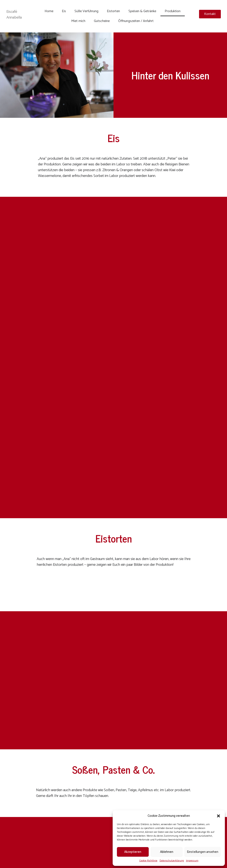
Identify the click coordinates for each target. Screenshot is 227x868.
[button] (218, 816)
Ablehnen (167, 852)
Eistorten (113, 11)
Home (49, 11)
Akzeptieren (133, 852)
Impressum (192, 861)
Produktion (173, 11)
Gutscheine (102, 21)
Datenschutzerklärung (172, 861)
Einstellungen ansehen (203, 852)
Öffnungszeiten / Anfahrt (136, 21)
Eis (64, 11)
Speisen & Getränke (142, 11)
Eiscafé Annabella (14, 15)
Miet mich (78, 21)
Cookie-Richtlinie (148, 861)
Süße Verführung (86, 11)
